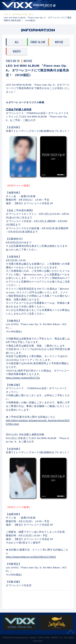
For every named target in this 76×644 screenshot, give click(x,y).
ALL (17, 42)
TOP (6, 14)
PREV (29, 597)
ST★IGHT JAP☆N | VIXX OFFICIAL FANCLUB (29, 5)
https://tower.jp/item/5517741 (23, 378)
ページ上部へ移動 (71, 633)
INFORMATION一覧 (22, 14)
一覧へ (38, 597)
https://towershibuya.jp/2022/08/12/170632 (31, 557)
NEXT (47, 597)
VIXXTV (17, 51)
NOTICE (59, 42)
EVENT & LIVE (38, 42)
